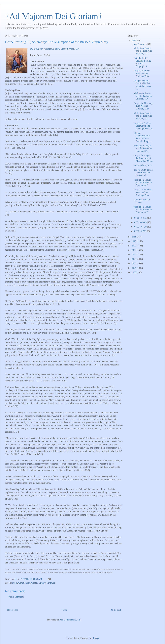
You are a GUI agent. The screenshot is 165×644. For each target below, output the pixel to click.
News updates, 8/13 (143, 165)
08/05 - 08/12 (141, 218)
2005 (134, 263)
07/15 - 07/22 (141, 231)
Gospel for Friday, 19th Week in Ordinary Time (142, 73)
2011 (134, 237)
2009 (134, 246)
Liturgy (42, 583)
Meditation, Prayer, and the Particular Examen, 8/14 (143, 148)
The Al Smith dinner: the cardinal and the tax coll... (143, 173)
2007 (134, 255)
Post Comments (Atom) (70, 620)
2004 (134, 268)
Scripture (51, 583)
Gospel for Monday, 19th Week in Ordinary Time (143, 192)
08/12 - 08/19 (141, 44)
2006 (134, 259)
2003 (134, 272)
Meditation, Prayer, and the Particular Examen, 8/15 (143, 116)
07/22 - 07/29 (141, 227)
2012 (134, 40)
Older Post (116, 610)
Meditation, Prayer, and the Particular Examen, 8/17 (143, 51)
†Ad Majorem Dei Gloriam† (54, 16)
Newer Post (12, 610)
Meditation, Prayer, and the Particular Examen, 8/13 (143, 183)
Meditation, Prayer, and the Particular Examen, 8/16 (143, 96)
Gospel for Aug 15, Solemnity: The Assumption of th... (144, 126)
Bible (15, 583)
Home (65, 610)
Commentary (24, 583)
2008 (134, 250)
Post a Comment (16, 597)
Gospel (34, 583)
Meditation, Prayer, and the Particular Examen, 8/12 (143, 209)
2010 (134, 241)
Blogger (95, 638)
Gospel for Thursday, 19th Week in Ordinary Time (143, 106)
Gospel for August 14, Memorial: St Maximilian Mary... (144, 158)
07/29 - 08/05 (141, 222)
